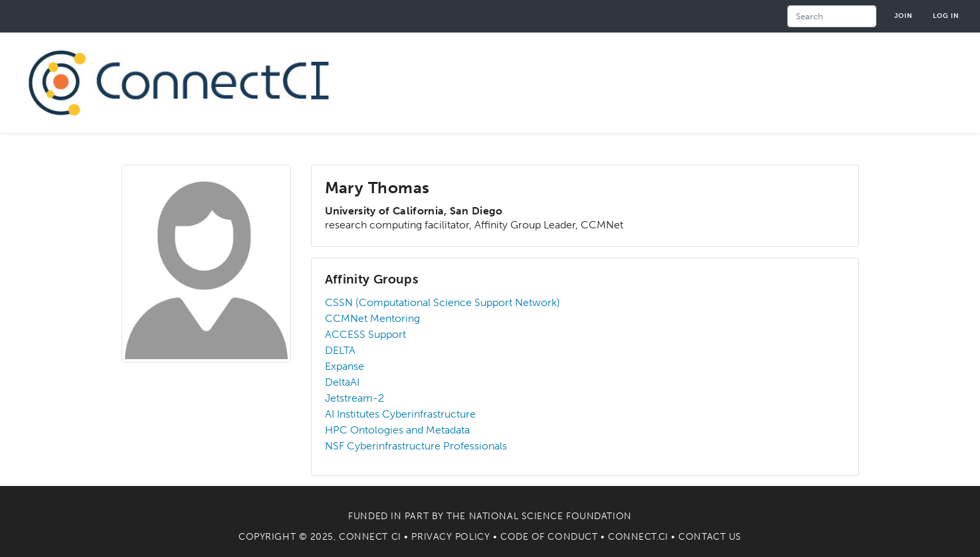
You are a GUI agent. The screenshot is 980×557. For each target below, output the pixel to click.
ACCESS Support (365, 334)
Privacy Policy (450, 537)
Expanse (344, 366)
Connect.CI (638, 537)
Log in (946, 16)
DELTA (340, 350)
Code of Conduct (549, 537)
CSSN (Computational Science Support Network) (442, 302)
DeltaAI (342, 382)
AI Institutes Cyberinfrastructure (400, 414)
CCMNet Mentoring (372, 318)
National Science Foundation (550, 516)
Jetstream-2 (354, 398)
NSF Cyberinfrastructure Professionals (416, 446)
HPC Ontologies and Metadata (397, 430)
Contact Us (710, 537)
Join (904, 16)
